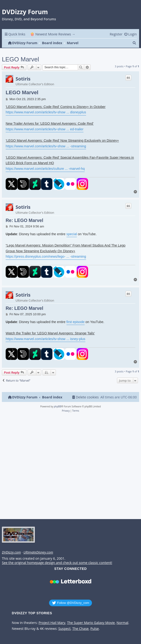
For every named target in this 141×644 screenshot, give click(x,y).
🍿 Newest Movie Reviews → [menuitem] (53, 34)
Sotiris (23, 79)
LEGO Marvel (21, 59)
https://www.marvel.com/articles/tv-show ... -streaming (46, 146)
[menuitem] (130, 34)
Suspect (64, 629)
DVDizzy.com (11, 552)
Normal (122, 623)
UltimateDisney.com (38, 552)
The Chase (81, 629)
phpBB (57, 406)
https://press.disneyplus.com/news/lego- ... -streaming (46, 256)
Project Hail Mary (52, 623)
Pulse (95, 629)
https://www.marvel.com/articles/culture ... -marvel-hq (45, 169)
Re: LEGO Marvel (24, 220)
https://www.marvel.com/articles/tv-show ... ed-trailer (45, 129)
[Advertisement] (70, 467)
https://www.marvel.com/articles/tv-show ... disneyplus (46, 112)
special (72, 234)
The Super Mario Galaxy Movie (91, 623)
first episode (76, 322)
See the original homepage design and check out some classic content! (57, 563)
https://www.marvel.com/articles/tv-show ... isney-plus (46, 339)
